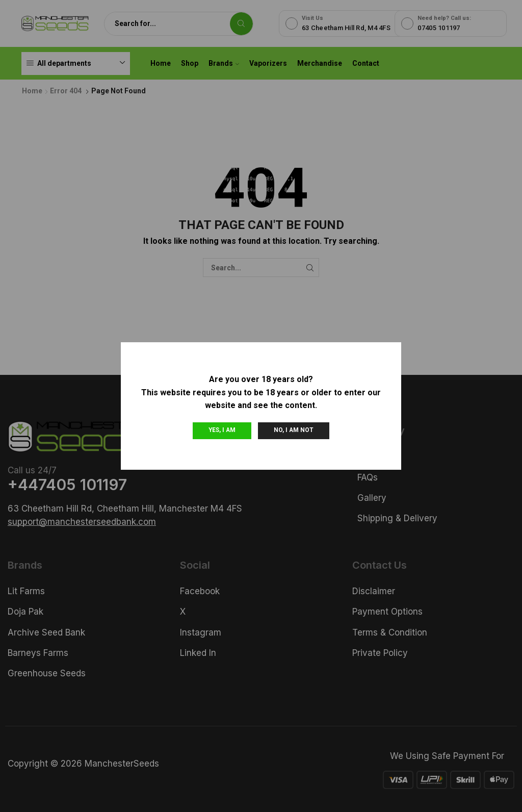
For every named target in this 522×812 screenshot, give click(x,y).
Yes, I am (222, 430)
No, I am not (294, 430)
